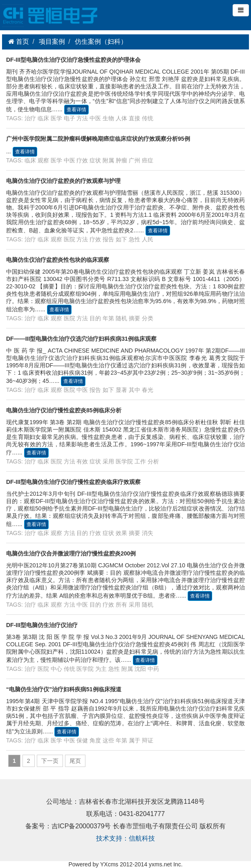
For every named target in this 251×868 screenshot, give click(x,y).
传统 (148, 118)
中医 (95, 118)
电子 (69, 118)
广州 (134, 160)
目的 (95, 318)
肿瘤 (121, 160)
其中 (134, 390)
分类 (148, 318)
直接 (134, 118)
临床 (43, 118)
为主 (101, 669)
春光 (148, 390)
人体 (121, 118)
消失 (148, 533)
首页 (22, 42)
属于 (134, 740)
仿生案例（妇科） (101, 42)
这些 (108, 740)
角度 (95, 740)
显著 (121, 390)
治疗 (30, 118)
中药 (153, 669)
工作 (140, 461)
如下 (121, 239)
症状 (95, 160)
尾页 (75, 761)
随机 (121, 318)
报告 (108, 239)
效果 (121, 533)
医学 (56, 118)
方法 (82, 118)
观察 (43, 160)
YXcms (109, 864)
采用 (108, 461)
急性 (134, 239)
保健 (82, 740)
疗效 (82, 160)
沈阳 (140, 669)
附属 (108, 160)
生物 (108, 118)
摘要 (134, 318)
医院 (69, 239)
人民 (148, 239)
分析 (153, 461)
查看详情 (76, 110)
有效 (82, 461)
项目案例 (52, 42)
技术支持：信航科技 (125, 839)
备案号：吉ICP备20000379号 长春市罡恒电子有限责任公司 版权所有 (126, 827)
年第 (108, 318)
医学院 (124, 461)
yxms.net (160, 864)
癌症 (148, 160)
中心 (56, 669)
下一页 (50, 761)
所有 (121, 605)
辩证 (148, 740)
